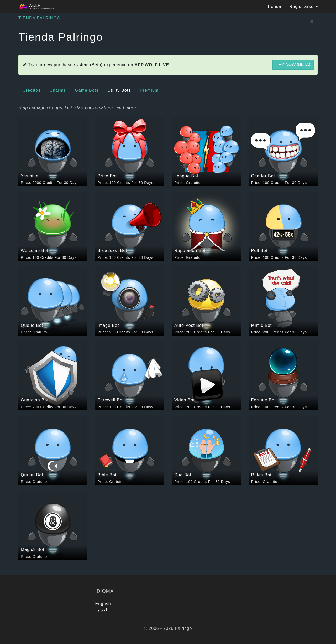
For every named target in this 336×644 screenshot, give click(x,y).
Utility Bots (119, 90)
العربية (102, 610)
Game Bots (87, 90)
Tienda (274, 6)
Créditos (32, 90)
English (103, 604)
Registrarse (303, 6)
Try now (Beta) (293, 65)
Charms (58, 90)
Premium (149, 90)
